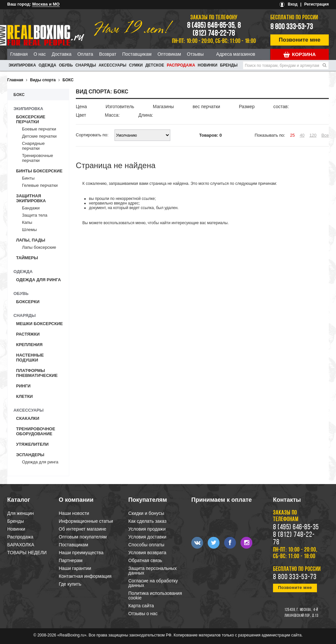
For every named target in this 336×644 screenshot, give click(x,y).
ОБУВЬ (66, 65)
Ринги (23, 386)
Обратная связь (145, 560)
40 (302, 135)
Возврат (108, 54)
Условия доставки (147, 537)
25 (292, 135)
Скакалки (28, 418)
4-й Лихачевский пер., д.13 (301, 613)
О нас (40, 54)
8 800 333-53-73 (292, 27)
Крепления (29, 345)
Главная (19, 54)
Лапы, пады (31, 240)
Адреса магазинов (236, 54)
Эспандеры (30, 455)
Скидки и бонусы (146, 513)
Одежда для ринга (39, 280)
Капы (27, 222)
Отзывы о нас (143, 614)
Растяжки (28, 334)
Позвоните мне (300, 40)
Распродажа (181, 65)
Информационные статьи (86, 521)
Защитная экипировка (31, 198)
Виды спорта (43, 80)
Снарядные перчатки (33, 146)
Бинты (28, 178)
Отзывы (195, 54)
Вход (293, 4)
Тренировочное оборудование (36, 431)
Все (325, 135)
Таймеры (27, 258)
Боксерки (28, 302)
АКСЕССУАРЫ (112, 65)
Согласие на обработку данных (153, 583)
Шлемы (29, 230)
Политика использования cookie (155, 595)
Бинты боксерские (39, 171)
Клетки (24, 396)
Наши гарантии (75, 568)
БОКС (68, 80)
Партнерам (71, 560)
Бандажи (31, 208)
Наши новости (74, 513)
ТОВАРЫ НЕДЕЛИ (27, 553)
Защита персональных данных (152, 571)
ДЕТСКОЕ (155, 65)
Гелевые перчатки (40, 185)
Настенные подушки (30, 358)
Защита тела (35, 215)
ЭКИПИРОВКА (22, 65)
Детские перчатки (39, 136)
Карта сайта (141, 606)
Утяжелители (32, 444)
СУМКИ (136, 65)
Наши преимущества (81, 553)
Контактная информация (85, 576)
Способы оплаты (146, 545)
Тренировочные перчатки (38, 158)
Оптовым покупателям (83, 537)
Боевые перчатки (39, 129)
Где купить (70, 584)
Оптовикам (169, 54)
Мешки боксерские (39, 324)
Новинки (208, 65)
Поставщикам (137, 54)
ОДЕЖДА (48, 65)
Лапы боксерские (39, 247)
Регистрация (316, 4)
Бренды (229, 65)
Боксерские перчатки (31, 119)
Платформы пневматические (37, 373)
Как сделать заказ (147, 521)
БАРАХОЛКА (21, 545)
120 (313, 135)
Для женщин (21, 513)
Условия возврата (147, 553)
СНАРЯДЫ (86, 65)
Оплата (85, 54)
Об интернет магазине (83, 529)
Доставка (62, 54)
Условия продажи (147, 529)
